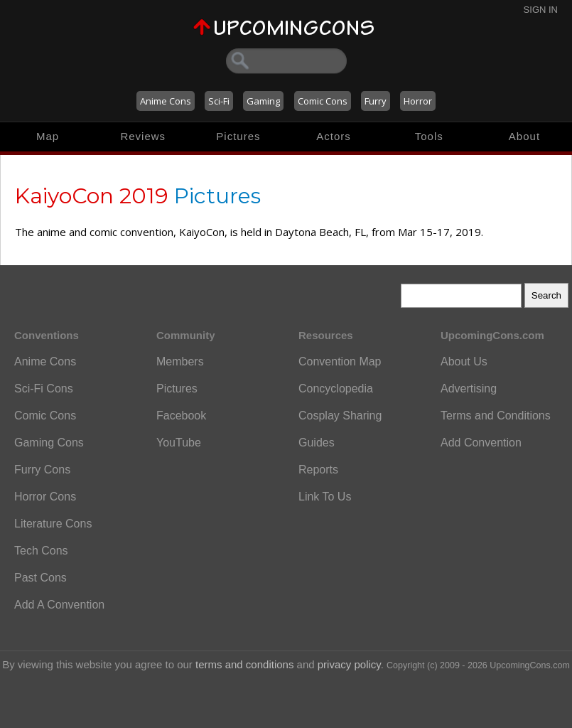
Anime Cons (166, 101)
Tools (429, 136)
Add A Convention (59, 605)
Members (180, 362)
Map (48, 136)
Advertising (469, 389)
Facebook (181, 416)
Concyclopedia (336, 389)
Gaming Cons (49, 443)
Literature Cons (53, 524)
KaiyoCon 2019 (92, 196)
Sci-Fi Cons (44, 389)
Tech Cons (41, 551)
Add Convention (481, 443)
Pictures (238, 136)
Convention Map (340, 362)
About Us (464, 362)
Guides (317, 443)
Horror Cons (45, 497)
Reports (318, 470)
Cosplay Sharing (340, 416)
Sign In (541, 10)
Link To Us (325, 497)
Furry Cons (42, 470)
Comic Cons (323, 101)
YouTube (179, 443)
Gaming (263, 101)
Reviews (143, 136)
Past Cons (41, 578)
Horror (418, 101)
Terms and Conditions (496, 416)
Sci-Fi (219, 101)
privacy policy (349, 664)
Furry (376, 101)
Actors (334, 136)
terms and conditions (244, 664)
